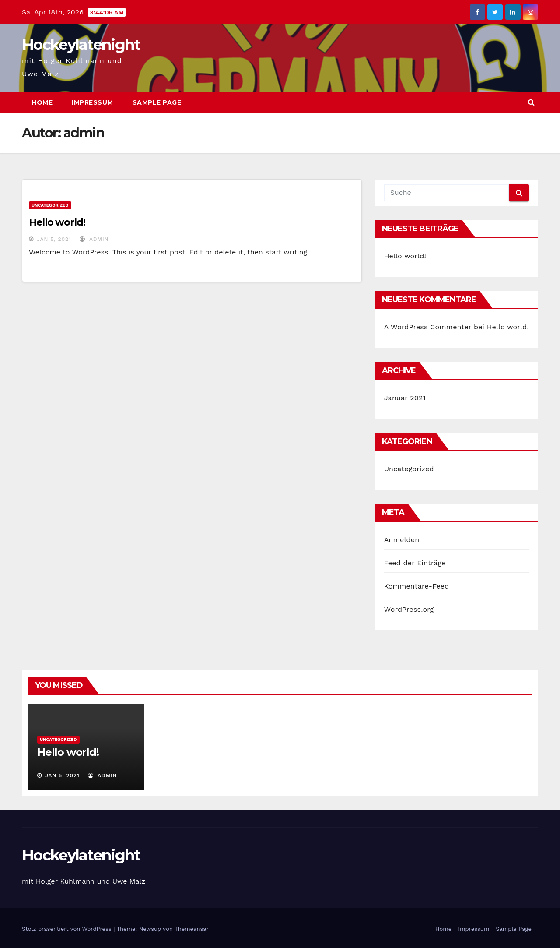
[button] (531, 102)
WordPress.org (409, 609)
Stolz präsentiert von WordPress (68, 929)
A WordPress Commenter (428, 327)
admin (94, 239)
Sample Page (157, 102)
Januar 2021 (405, 398)
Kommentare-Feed (417, 586)
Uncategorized (50, 205)
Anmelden (402, 540)
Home (42, 102)
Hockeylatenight (81, 45)
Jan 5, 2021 (54, 239)
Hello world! (57, 222)
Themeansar (192, 929)
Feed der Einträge (415, 563)
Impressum (93, 102)
